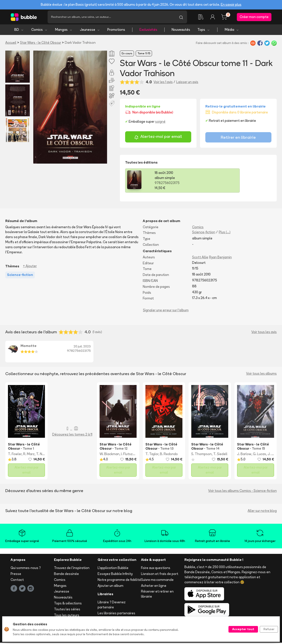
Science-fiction (204, 233)
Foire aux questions (156, 569)
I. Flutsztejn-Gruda (135, 455)
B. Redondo (169, 455)
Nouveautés (181, 31)
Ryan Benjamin (220, 258)
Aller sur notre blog (262, 512)
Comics (39, 31)
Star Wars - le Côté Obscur (41, 44)
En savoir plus (231, 5)
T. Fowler (15, 455)
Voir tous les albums (261, 375)
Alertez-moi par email (158, 138)
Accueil (11, 44)
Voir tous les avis (264, 333)
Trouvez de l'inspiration (72, 569)
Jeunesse (90, 31)
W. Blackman (109, 455)
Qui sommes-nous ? (26, 569)
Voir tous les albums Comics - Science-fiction (242, 492)
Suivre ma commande (157, 581)
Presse (16, 575)
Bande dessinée (66, 575)
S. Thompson (201, 455)
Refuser (269, 629)
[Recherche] (111, 18)
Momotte (29, 347)
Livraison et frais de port (160, 575)
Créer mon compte (254, 17)
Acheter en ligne (154, 587)
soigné (160, 123)
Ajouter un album (110, 587)
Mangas (64, 31)
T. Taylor (152, 455)
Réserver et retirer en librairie (157, 595)
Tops (204, 31)
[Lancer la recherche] (181, 18)
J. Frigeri (274, 455)
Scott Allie (200, 258)
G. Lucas (260, 455)
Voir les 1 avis (163, 83)
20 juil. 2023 (82, 347)
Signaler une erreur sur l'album (166, 311)
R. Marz (29, 455)
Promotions (116, 31)
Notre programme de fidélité (119, 581)
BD (19, 31)
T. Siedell (220, 455)
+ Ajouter (30, 267)
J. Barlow (244, 455)
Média (232, 31)
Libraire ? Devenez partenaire (112, 606)
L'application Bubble (113, 569)
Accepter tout (243, 629)
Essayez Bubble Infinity (115, 575)
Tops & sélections (68, 605)
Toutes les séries (67, 610)
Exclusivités (148, 31)
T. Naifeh (43, 455)
